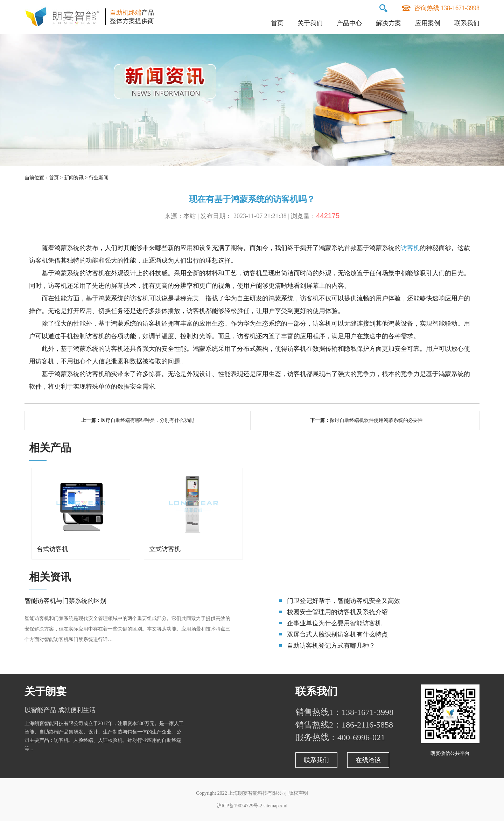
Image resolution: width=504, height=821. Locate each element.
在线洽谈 (368, 760)
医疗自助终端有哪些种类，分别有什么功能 (147, 420)
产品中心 (349, 23)
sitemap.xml (276, 806)
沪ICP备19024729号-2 (239, 806)
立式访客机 (165, 549)
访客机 (410, 248)
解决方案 (388, 23)
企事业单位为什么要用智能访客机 (334, 623)
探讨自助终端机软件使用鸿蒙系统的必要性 (376, 420)
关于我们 (310, 23)
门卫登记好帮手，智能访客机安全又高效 (344, 601)
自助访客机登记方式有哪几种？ (331, 646)
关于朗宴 (45, 691)
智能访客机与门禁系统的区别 (65, 601)
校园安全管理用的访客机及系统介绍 (337, 612)
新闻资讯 (74, 178)
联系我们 (467, 23)
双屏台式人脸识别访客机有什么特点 (337, 634)
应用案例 (428, 23)
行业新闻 (99, 178)
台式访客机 (52, 549)
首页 (277, 23)
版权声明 (298, 793)
